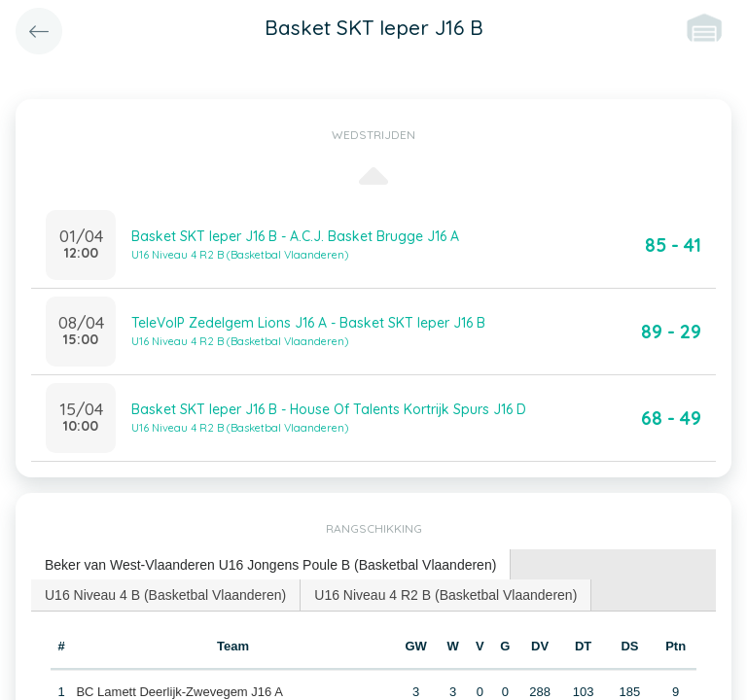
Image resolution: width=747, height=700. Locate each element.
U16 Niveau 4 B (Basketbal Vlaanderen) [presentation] (165, 595)
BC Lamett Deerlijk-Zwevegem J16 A (179, 692)
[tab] (271, 565)
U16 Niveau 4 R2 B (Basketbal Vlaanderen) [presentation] (445, 595)
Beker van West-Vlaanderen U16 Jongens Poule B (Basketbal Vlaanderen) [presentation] (270, 565)
